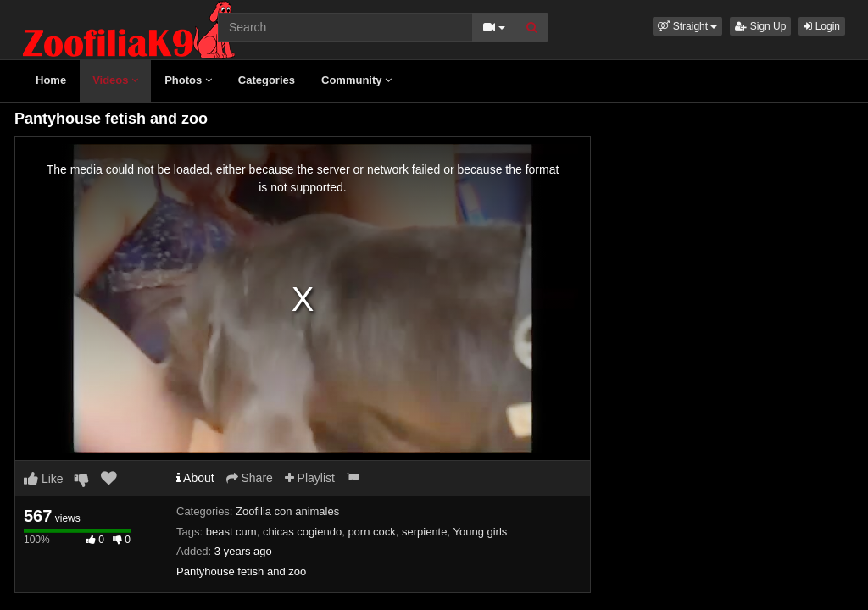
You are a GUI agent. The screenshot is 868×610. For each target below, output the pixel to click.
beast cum (231, 532)
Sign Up (760, 26)
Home (51, 80)
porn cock (371, 532)
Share (250, 478)
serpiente (424, 532)
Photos (188, 80)
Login (822, 26)
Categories (267, 80)
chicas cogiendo (302, 532)
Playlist (310, 478)
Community (356, 80)
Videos (115, 80)
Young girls (480, 532)
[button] (687, 26)
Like (44, 479)
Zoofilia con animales (287, 511)
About (195, 478)
